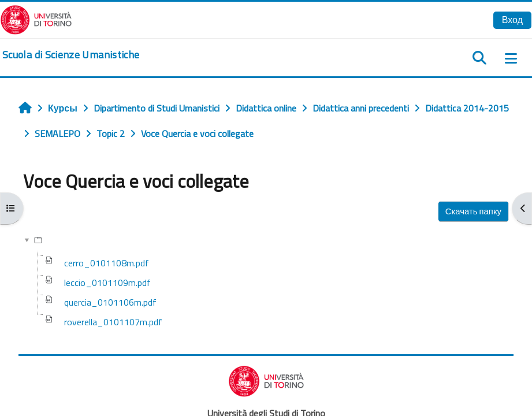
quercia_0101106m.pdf (110, 302)
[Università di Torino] (36, 18)
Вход (512, 20)
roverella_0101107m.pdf (113, 322)
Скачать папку (473, 211)
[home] (71, 55)
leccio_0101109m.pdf (107, 283)
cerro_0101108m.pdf (107, 263)
